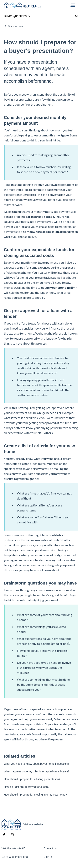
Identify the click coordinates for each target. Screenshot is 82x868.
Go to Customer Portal (15, 857)
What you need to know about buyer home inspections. (37, 764)
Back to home (16, 26)
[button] (73, 5)
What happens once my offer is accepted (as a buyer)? (37, 771)
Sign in (48, 857)
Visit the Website (13, 848)
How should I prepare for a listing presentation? (32, 779)
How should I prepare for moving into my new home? (35, 795)
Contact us (50, 848)
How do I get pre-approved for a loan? (27, 787)
